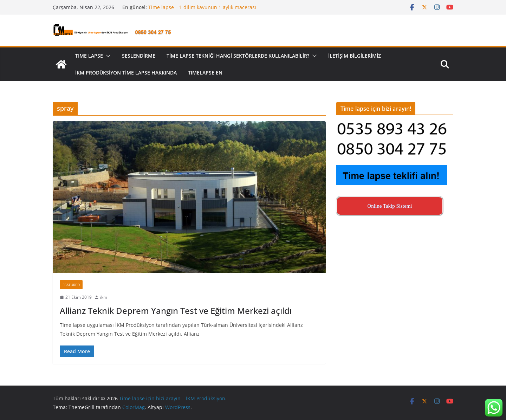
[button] (107, 56)
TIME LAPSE (89, 56)
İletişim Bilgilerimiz (355, 56)
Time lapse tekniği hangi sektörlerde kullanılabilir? (238, 56)
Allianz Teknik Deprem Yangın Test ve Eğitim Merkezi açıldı (176, 311)
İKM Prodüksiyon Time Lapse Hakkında (126, 73)
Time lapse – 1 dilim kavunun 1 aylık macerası (202, 7)
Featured (71, 285)
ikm (104, 297)
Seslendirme (139, 56)
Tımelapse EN (205, 73)
